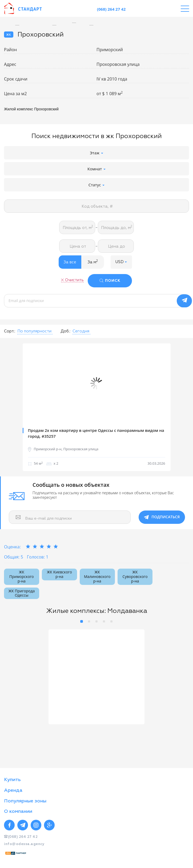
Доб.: (65, 330)
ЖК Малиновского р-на (97, 575)
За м (93, 262)
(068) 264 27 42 (111, 9)
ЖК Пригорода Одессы (21, 592)
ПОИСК (113, 281)
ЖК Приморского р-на (22, 575)
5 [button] (111, 620)
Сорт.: (10, 330)
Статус (97, 185)
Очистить (74, 280)
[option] (78, 23)
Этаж (96, 153)
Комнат (96, 169)
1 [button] (82, 620)
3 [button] (96, 620)
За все (70, 262)
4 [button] (104, 620)
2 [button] (89, 620)
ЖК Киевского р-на (59, 573)
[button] (121, 262)
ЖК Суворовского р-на (135, 575)
